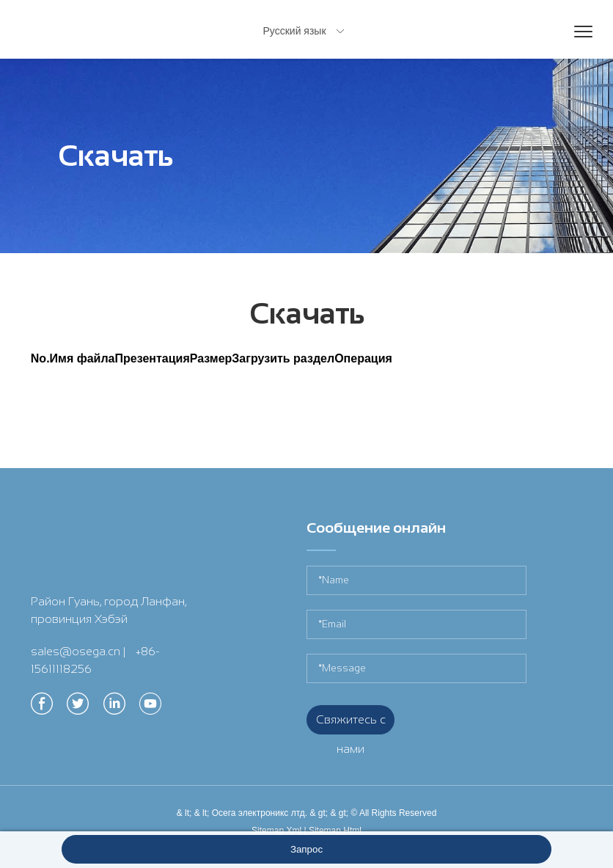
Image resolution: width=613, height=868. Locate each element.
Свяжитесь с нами (351, 724)
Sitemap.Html (335, 831)
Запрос (306, 849)
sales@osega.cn (76, 651)
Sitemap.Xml (276, 831)
